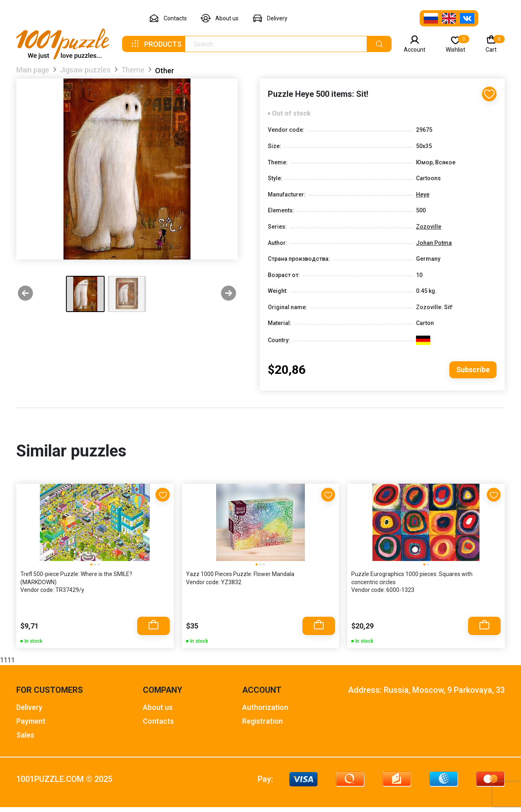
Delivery (270, 19)
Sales (25, 740)
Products (156, 44)
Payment (31, 726)
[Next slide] (229, 294)
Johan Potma (434, 246)
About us (220, 19)
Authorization (265, 712)
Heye (423, 198)
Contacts (168, 19)
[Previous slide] (25, 294)
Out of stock (291, 117)
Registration (263, 726)
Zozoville (429, 230)
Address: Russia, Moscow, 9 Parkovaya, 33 (426, 695)
